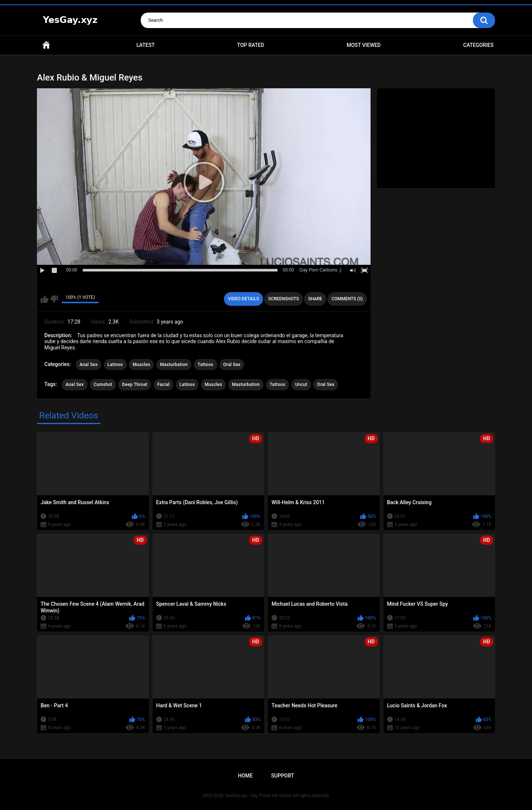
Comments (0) (347, 299)
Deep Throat (135, 385)
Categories (478, 45)
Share (315, 299)
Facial (164, 385)
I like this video (45, 299)
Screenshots (284, 299)
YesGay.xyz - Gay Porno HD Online (258, 796)
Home (46, 45)
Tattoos (206, 365)
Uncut (301, 385)
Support (283, 776)
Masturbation (174, 365)
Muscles (141, 365)
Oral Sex (232, 365)
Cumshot (103, 385)
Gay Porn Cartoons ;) (320, 270)
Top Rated (251, 45)
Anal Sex (88, 365)
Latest (146, 45)
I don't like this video (54, 299)
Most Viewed (364, 45)
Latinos (115, 365)
